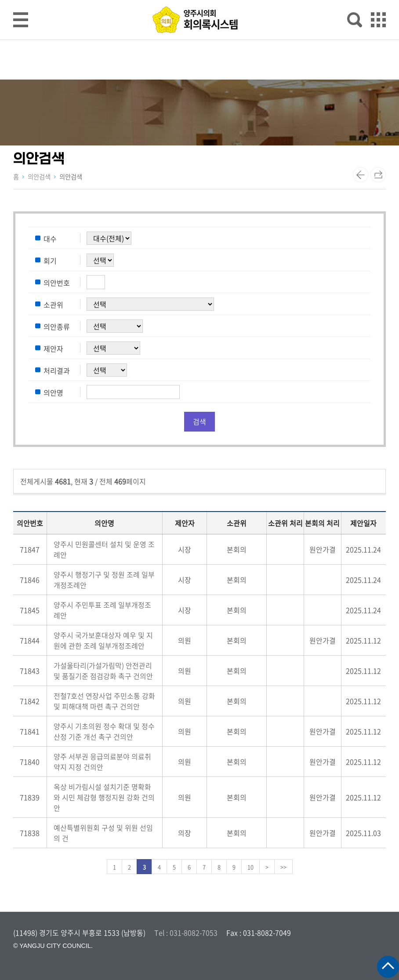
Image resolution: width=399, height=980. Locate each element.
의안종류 (57, 327)
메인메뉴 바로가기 (199, 1)
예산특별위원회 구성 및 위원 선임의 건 (103, 833)
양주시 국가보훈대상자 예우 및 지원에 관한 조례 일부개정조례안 (103, 640)
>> (283, 867)
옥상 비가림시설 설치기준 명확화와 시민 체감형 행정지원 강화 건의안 (104, 797)
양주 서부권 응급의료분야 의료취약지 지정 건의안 (102, 762)
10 (250, 867)
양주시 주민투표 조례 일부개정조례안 (102, 610)
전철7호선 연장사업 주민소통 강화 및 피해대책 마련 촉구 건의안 (104, 701)
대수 (50, 239)
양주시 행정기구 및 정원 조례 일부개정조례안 (104, 580)
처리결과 (57, 370)
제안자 (53, 348)
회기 (50, 261)
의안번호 (57, 283)
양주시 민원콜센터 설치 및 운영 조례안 (104, 549)
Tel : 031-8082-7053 (186, 933)
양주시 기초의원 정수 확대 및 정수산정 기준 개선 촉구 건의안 (104, 731)
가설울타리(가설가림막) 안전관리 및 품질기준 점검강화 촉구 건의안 (103, 671)
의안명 (53, 392)
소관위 (53, 305)
